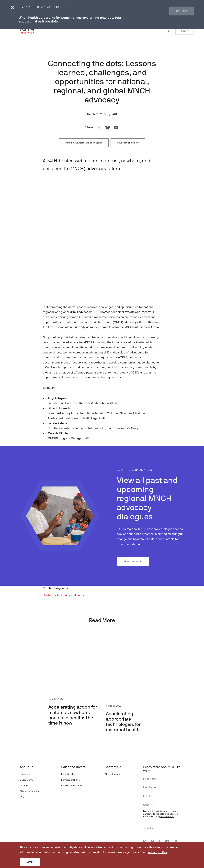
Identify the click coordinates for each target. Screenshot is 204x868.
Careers (24, 785)
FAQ (22, 797)
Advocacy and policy (128, 143)
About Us (27, 767)
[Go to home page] (27, 31)
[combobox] (164, 805)
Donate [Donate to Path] (184, 31)
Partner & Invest (73, 767)
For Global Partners (72, 785)
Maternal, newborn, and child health (84, 143)
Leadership (26, 774)
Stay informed (112, 774)
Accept (30, 862)
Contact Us (113, 767)
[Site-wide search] (168, 31)
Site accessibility (29, 791)
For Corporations (70, 780)
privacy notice (158, 852)
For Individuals (69, 774)
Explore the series (133, 561)
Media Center (27, 780)
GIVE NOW (181, 11)
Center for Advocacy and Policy (64, 595)
